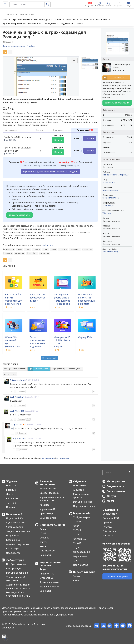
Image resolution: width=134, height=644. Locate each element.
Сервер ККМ (85, 337)
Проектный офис (84, 572)
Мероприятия (116, 481)
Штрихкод (8, 253)
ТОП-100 (11, 503)
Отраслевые (47, 578)
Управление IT (48, 509)
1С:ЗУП (77, 543)
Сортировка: (67, 369)
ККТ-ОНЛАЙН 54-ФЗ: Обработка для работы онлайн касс (14, 301)
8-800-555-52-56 (113, 566)
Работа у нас (110, 531)
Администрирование (18, 544)
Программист (81, 485)
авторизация (63, 458)
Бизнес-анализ (48, 489)
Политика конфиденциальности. (56, 615)
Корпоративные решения (50, 564)
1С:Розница (79, 539)
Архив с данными (110, 190)
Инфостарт (47, 245)
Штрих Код (87, 249)
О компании (110, 510)
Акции (43, 529)
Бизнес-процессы (50, 493)
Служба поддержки (118, 544)
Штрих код (75, 249)
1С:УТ (76, 535)
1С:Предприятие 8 (111, 198)
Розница (10, 249)
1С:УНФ (77, 530)
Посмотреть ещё (49, 358)
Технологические (49, 587)
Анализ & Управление (48, 483)
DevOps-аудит (14, 568)
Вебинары (45, 555)
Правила (107, 522)
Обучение (80, 481)
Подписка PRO (14, 518)
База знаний (14, 514)
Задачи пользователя (18, 531)
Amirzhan (19, 380)
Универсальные (82, 552)
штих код (63, 249)
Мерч (110, 501)
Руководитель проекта (81, 496)
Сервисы (45, 538)
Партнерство (47, 551)
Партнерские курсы (84, 506)
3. (11, 411)
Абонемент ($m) (110, 252)
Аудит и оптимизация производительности (18, 586)
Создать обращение (117, 576)
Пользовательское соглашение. (20, 615)
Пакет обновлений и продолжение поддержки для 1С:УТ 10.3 (38, 343)
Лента (10, 494)
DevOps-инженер (83, 502)
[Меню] (5, 4)
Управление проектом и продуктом (52, 499)
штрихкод (20, 253)
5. (13, 438)
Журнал (11, 481)
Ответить (21, 391)
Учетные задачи (15, 527)
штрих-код (44, 253)
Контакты (108, 535)
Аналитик (78, 490)
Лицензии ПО (47, 574)
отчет (46, 249)
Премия (11, 507)
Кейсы (43, 546)
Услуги (43, 542)
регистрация (49, 458)
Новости (11, 485)
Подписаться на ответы (15, 369)
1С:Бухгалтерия (82, 517)
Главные (11, 490)
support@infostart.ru (115, 569)
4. (12, 425)
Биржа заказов (117, 491)
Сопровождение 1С (52, 525)
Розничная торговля (119, 175)
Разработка (13, 536)
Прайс (28, 249)
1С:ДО (77, 548)
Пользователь (109, 182)
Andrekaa (19, 411)
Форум (111, 496)
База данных (13, 540)
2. (11, 397)
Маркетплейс (82, 513)
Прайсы (106, 175)
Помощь (107, 527)
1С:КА (76, 526)
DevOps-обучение (16, 564)
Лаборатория (15, 560)
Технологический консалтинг (16, 579)
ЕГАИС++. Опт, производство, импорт (38, 298)
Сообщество (13, 553)
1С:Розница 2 (108, 205)
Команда (45, 505)
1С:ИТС (44, 533)
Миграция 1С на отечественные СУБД (18, 594)
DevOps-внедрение (17, 573)
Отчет (19, 249)
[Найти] (130, 472)
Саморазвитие (48, 518)
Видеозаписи (115, 486)
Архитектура (47, 514)
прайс (54, 249)
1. (11, 380)
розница (37, 249)
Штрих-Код (32, 253)
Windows (107, 213)
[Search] (117, 472)
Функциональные (16, 523)
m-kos (19, 425)
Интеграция (13, 549)
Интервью (12, 498)
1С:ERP (77, 522)
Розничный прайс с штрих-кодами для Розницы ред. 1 (44, 35)
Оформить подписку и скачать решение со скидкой (50, 171)
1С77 (76, 561)
